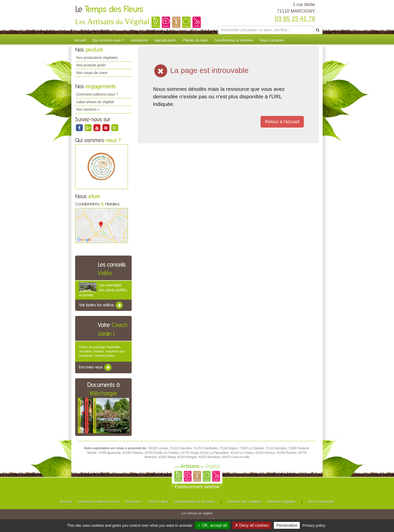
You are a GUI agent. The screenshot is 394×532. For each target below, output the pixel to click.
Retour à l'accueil (282, 122)
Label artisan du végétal (95, 102)
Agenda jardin (165, 40)
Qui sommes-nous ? (108, 40)
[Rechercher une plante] (265, 30)
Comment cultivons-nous (99, 501)
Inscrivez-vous (96, 367)
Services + (134, 501)
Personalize (287, 525)
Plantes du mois (195, 40)
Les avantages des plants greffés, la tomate (103, 290)
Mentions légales (282, 501)
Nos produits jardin (91, 65)
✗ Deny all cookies (252, 525)
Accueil (80, 40)
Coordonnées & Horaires (234, 40)
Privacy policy (314, 525)
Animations (139, 40)
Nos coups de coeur (92, 73)
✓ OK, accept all (212, 525)
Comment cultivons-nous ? (97, 94)
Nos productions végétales (97, 58)
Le (109, 10)
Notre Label (159, 501)
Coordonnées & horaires (195, 501)
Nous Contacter (272, 40)
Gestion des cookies (244, 501)
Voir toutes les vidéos (101, 305)
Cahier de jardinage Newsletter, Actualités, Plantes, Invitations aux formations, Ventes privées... (102, 351)
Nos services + (88, 109)
